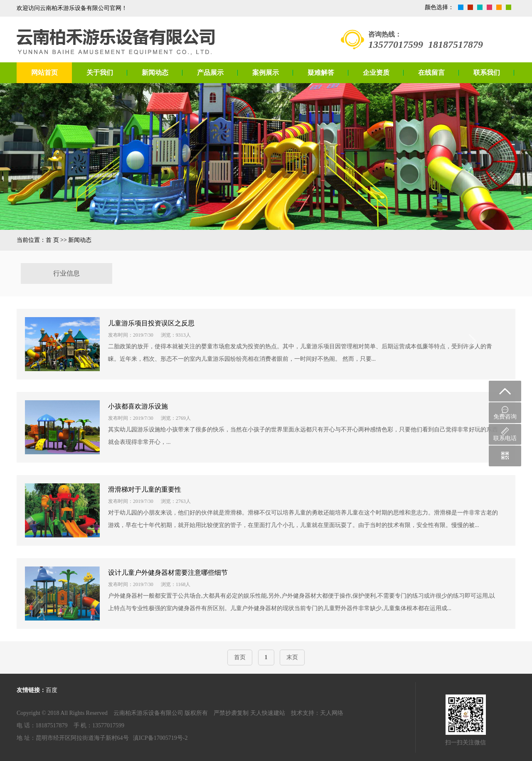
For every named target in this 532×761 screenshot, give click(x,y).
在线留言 (431, 73)
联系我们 (487, 73)
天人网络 (332, 713)
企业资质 (376, 73)
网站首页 (44, 73)
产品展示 (210, 73)
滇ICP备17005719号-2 (160, 738)
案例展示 (266, 73)
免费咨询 (505, 413)
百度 (52, 690)
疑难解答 (321, 73)
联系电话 (505, 434)
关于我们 (100, 73)
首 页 (52, 240)
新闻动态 (155, 73)
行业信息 (66, 273)
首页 (240, 657)
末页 (292, 657)
